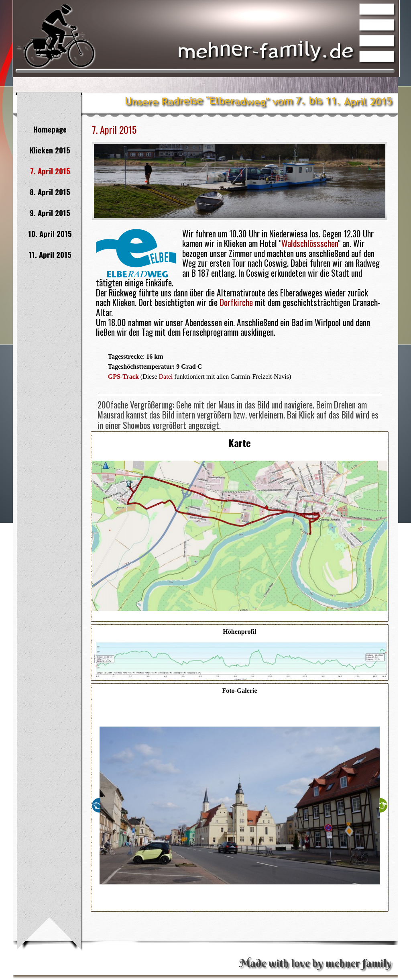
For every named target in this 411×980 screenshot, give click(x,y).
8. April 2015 (50, 192)
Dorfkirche (236, 302)
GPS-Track (123, 377)
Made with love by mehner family (315, 963)
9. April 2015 (50, 213)
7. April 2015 (50, 171)
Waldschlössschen (310, 243)
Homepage (50, 129)
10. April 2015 (50, 234)
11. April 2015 (50, 254)
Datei (166, 377)
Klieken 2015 (50, 150)
